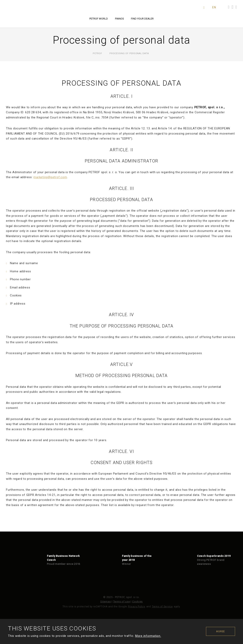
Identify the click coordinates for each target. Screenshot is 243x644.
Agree (221, 631)
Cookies (137, 601)
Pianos (120, 19)
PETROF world (99, 19)
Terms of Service (162, 607)
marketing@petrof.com (50, 177)
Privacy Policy (137, 607)
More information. (148, 636)
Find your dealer (142, 19)
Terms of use (122, 601)
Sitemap (106, 601)
